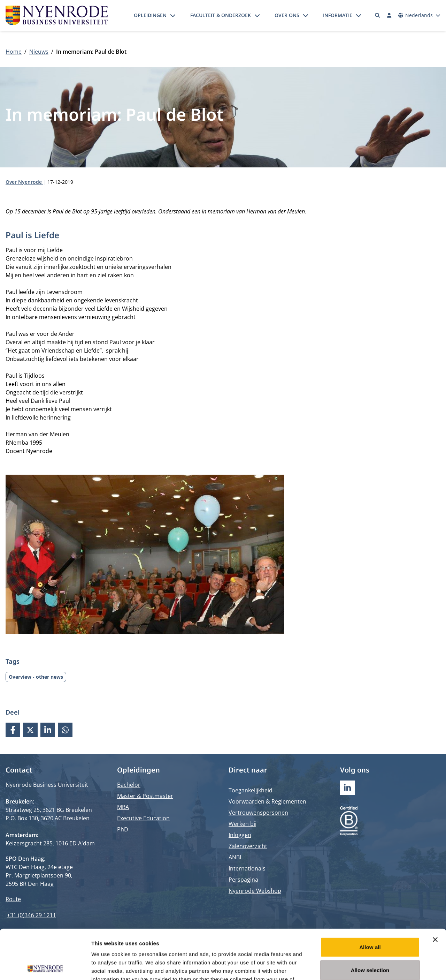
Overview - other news (36, 677)
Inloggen (240, 835)
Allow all (370, 898)
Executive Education (143, 818)
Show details (366, 966)
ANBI (235, 857)
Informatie (338, 15)
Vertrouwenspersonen (258, 813)
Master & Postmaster (145, 796)
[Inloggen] (389, 15)
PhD (123, 829)
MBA (123, 807)
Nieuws (39, 52)
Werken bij (243, 824)
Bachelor (129, 785)
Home (14, 52)
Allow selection (370, 921)
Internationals (247, 868)
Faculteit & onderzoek (221, 15)
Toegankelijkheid (251, 790)
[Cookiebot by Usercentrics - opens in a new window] (45, 966)
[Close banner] (435, 890)
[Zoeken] (378, 15)
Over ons (287, 15)
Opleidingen (150, 15)
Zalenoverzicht (248, 846)
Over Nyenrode (24, 182)
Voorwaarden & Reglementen (267, 801)
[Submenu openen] (173, 15)
